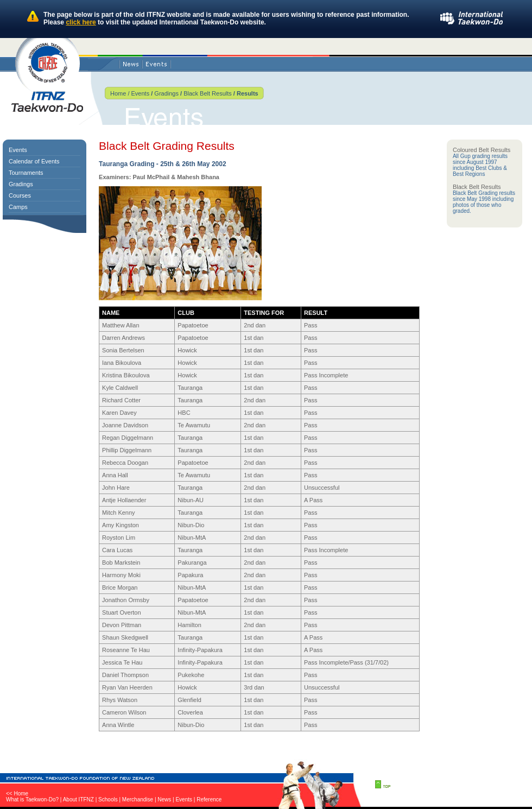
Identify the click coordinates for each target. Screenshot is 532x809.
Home (118, 93)
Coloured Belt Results (482, 150)
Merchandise (138, 799)
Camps (18, 207)
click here (81, 22)
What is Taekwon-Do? (32, 799)
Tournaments (26, 173)
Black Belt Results (208, 93)
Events (139, 93)
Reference (209, 799)
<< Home (17, 794)
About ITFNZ (78, 799)
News (164, 799)
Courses (20, 195)
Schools (108, 799)
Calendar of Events (34, 161)
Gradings (166, 93)
